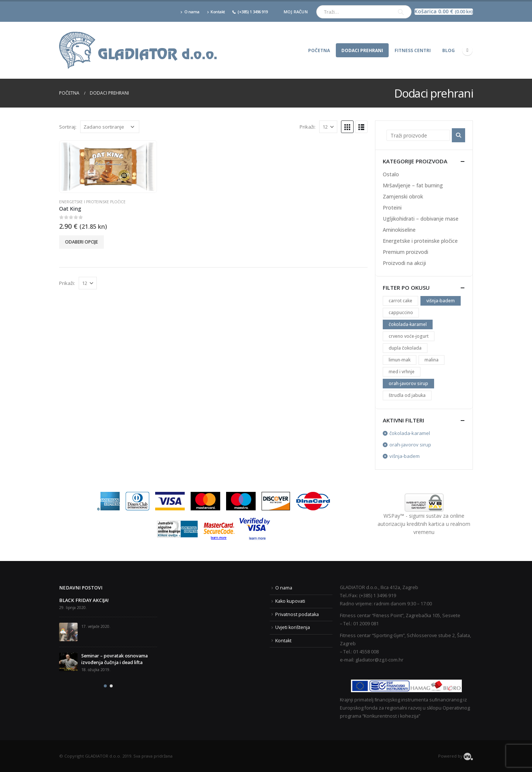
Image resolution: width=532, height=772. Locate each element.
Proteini (392, 208)
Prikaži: (308, 127)
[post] (68, 632)
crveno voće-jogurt (409, 336)
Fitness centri (413, 50)
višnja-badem (441, 301)
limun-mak (400, 360)
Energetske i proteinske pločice (92, 202)
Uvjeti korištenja (293, 627)
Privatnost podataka (297, 614)
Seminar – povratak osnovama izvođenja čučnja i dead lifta (115, 659)
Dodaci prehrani (362, 50)
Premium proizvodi (405, 252)
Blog (449, 50)
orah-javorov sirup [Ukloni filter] (410, 445)
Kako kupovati (290, 601)
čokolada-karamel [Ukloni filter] (410, 433)
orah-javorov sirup (408, 383)
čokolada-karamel (408, 324)
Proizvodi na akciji (404, 263)
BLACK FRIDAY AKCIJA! (84, 600)
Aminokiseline (399, 230)
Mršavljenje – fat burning (413, 185)
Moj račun (296, 12)
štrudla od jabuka (407, 395)
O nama (190, 12)
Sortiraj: (68, 127)
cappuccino (401, 312)
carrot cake (400, 301)
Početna (319, 50)
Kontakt (216, 12)
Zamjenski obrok (403, 196)
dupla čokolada (405, 348)
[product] (108, 167)
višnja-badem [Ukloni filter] (405, 456)
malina (432, 360)
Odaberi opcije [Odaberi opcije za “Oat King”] (81, 242)
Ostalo (391, 174)
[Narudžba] (110, 127)
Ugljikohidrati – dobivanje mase (421, 219)
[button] (105, 686)
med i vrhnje (402, 372)
